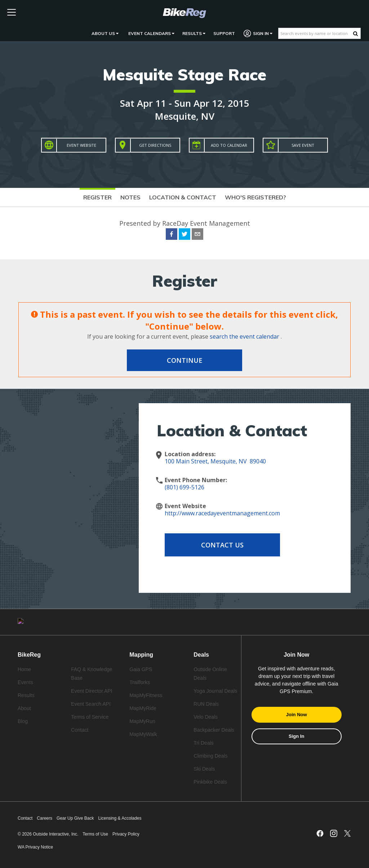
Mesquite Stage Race (184, 74)
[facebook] (172, 235)
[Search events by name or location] (316, 33)
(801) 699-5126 (184, 487)
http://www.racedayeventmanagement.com (222, 513)
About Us (105, 33)
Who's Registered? (255, 197)
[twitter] (184, 235)
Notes (130, 197)
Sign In (258, 33)
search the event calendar (244, 336)
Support (224, 33)
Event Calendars (151, 33)
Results (194, 33)
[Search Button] (355, 34)
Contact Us (222, 545)
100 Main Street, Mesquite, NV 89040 (215, 461)
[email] (197, 235)
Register (97, 197)
